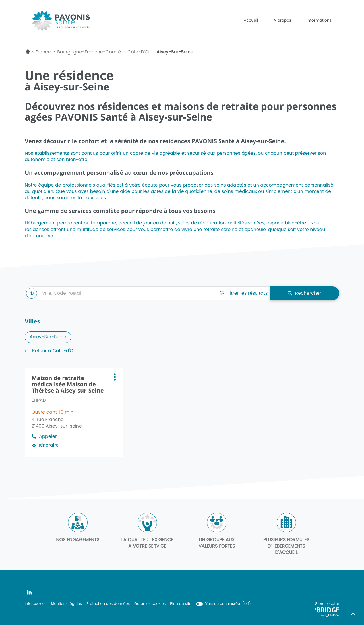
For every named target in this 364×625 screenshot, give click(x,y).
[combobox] (121, 293)
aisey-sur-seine (48, 337)
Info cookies (36, 604)
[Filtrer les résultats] (244, 293)
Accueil (251, 20)
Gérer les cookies (150, 604)
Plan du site (181, 604)
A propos (282, 20)
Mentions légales (66, 604)
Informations (319, 20)
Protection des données (108, 604)
